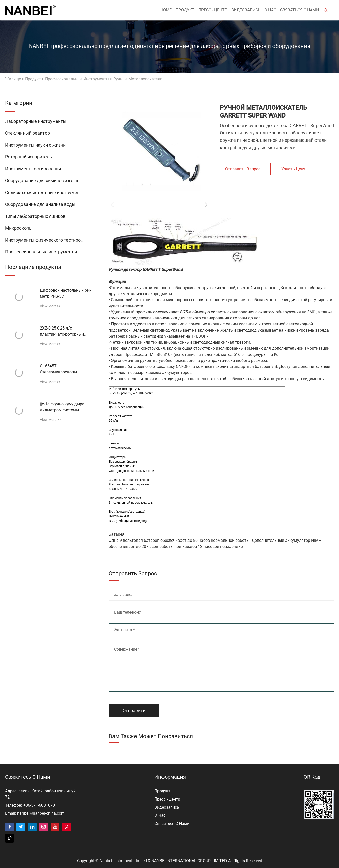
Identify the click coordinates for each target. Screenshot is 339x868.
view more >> (50, 306)
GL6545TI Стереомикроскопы (58, 369)
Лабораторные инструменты (36, 121)
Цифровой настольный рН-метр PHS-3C (65, 293)
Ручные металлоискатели (138, 79)
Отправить (134, 710)
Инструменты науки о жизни (35, 145)
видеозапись (246, 10)
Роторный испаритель (28, 157)
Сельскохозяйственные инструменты (45, 192)
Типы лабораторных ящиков (35, 216)
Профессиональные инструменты (77, 79)
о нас (270, 10)
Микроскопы (19, 228)
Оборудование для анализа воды (40, 204)
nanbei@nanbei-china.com (41, 813)
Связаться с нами (299, 10)
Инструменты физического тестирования (48, 240)
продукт (185, 10)
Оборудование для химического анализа (48, 181)
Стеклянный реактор (27, 133)
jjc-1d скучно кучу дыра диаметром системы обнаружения (62, 407)
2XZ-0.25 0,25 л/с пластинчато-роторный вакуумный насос (62, 332)
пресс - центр (213, 10)
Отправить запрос (243, 169)
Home (166, 10)
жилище (13, 79)
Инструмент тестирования (33, 169)
